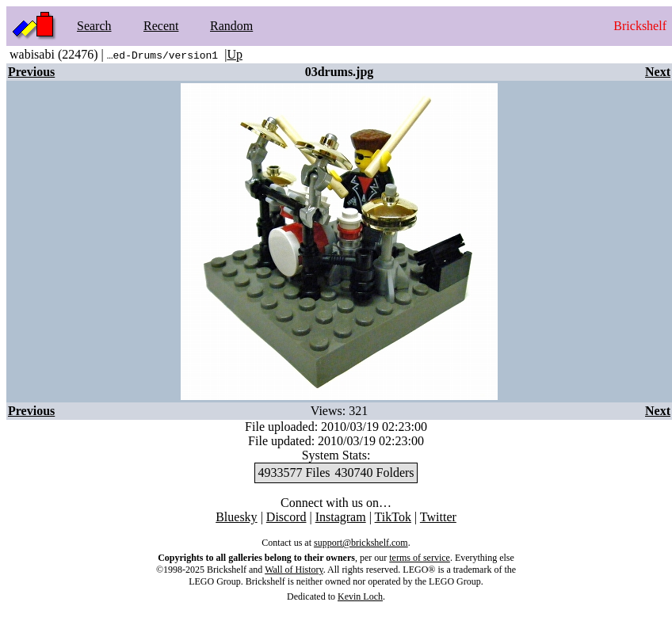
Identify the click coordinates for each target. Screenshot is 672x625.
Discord (286, 517)
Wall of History (294, 570)
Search (94, 26)
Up (235, 54)
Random (231, 26)
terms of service (420, 558)
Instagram (341, 517)
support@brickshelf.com (361, 543)
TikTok (393, 517)
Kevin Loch (360, 596)
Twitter (438, 517)
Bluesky (236, 517)
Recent (161, 26)
